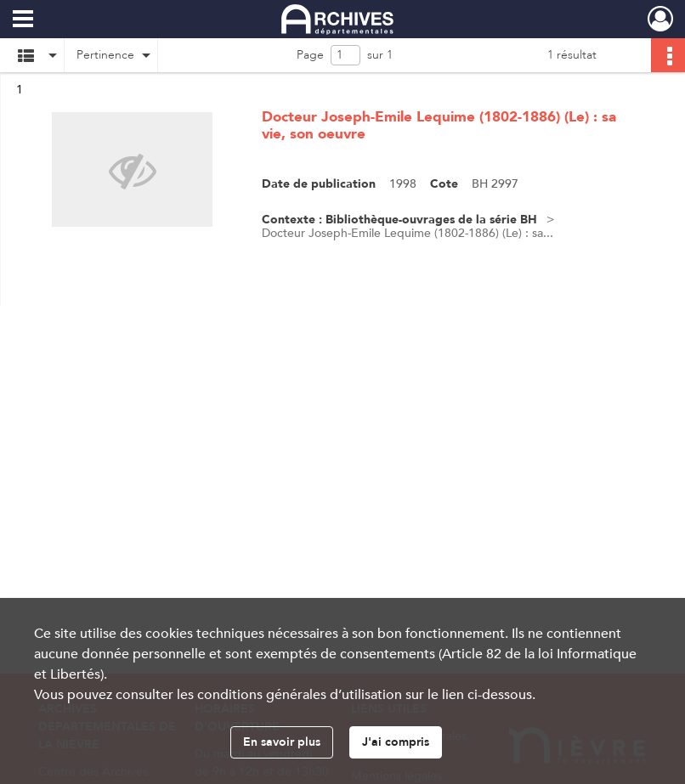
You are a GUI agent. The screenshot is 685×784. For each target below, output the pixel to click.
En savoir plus (282, 742)
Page (310, 55)
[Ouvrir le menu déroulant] (23, 20)
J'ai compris (396, 742)
